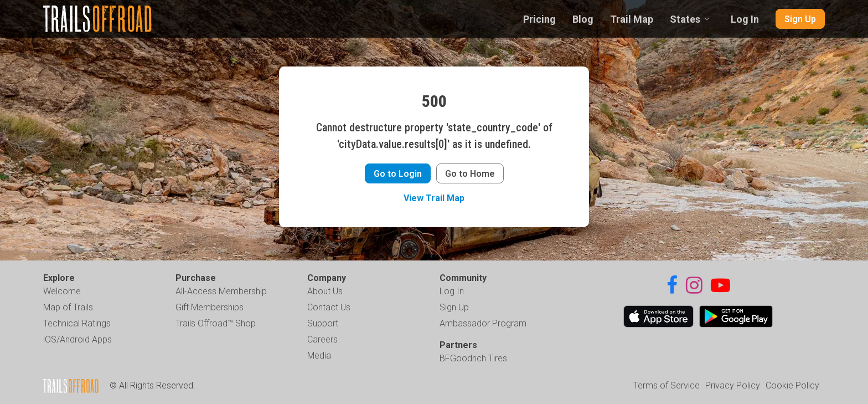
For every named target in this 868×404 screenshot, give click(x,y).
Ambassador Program (483, 323)
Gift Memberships (210, 307)
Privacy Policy (733, 385)
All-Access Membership (221, 291)
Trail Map (632, 19)
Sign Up (800, 19)
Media (319, 356)
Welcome (62, 291)
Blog (583, 19)
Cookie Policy (792, 385)
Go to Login (398, 174)
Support (323, 323)
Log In (745, 19)
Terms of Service (666, 385)
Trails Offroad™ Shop (216, 323)
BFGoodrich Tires (473, 358)
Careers (322, 339)
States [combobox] (685, 19)
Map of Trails (68, 307)
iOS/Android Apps (77, 339)
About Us (325, 291)
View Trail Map (434, 198)
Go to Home (470, 174)
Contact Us (329, 307)
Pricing (539, 19)
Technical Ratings (77, 323)
